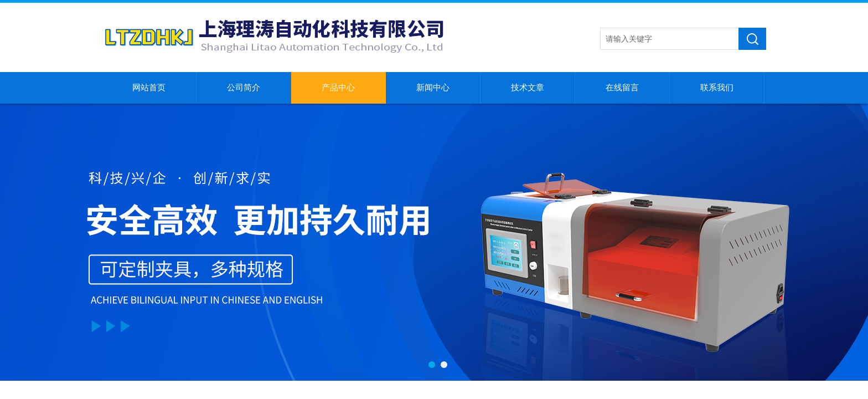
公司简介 (244, 88)
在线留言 (622, 88)
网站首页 (149, 88)
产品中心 (338, 88)
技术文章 (528, 88)
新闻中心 (433, 88)
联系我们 (717, 88)
